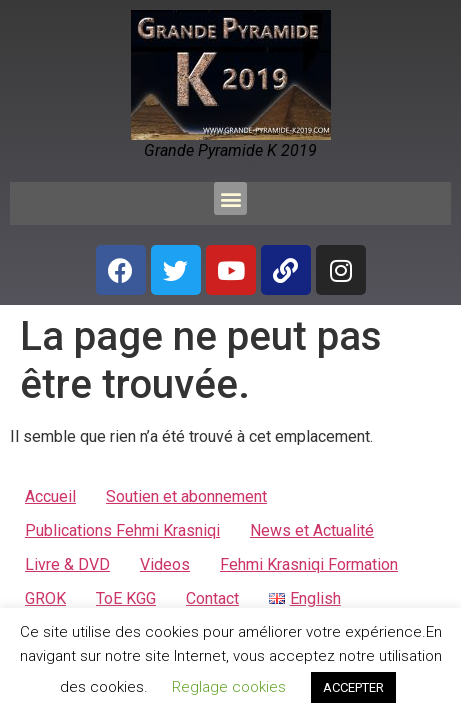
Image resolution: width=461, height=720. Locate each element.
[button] (230, 198)
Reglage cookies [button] (229, 687)
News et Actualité (312, 530)
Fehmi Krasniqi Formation (309, 564)
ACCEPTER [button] (353, 687)
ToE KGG (126, 598)
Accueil (50, 496)
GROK (45, 598)
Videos (165, 564)
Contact (212, 598)
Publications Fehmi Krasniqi (122, 530)
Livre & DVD (67, 564)
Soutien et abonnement (186, 496)
